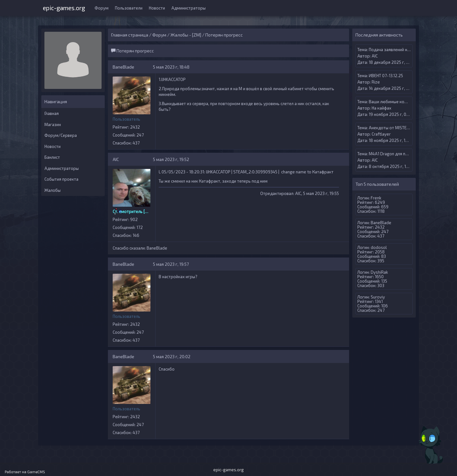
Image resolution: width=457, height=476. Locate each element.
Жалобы (53, 190)
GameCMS (36, 472)
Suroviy (378, 297)
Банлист (52, 157)
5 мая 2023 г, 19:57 (171, 264)
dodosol (379, 247)
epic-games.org (64, 7)
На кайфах (381, 108)
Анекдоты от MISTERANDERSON (400, 128)
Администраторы (189, 8)
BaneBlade (123, 67)
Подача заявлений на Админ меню (402, 50)
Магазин (53, 124)
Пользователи (129, 8)
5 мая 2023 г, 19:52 (171, 159)
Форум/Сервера (61, 135)
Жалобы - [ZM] (186, 35)
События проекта (61, 179)
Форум (102, 8)
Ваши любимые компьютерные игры (404, 102)
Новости (157, 8)
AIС (116, 159)
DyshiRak (379, 272)
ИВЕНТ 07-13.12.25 (386, 76)
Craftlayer (381, 134)
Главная (52, 113)
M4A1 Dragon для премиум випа (400, 154)
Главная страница (130, 35)
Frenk (376, 198)
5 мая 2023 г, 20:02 (172, 357)
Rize (376, 82)
